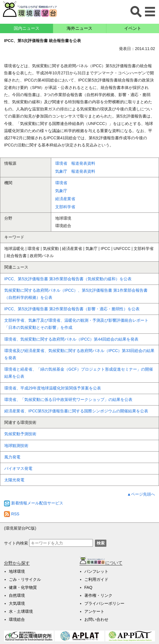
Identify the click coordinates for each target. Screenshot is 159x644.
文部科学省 (65, 207)
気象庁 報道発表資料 (75, 171)
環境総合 (17, 619)
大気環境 (17, 603)
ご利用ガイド (96, 579)
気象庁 (61, 191)
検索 (101, 543)
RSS (12, 514)
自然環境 (17, 595)
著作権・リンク (98, 595)
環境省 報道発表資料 (75, 163)
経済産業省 (65, 199)
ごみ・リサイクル (25, 579)
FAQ (88, 587)
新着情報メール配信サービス (34, 503)
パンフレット (96, 571)
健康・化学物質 (23, 587)
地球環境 (17, 571)
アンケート (94, 611)
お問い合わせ (96, 619)
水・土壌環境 (21, 611)
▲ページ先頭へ (141, 494)
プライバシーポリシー (104, 603)
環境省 (61, 183)
